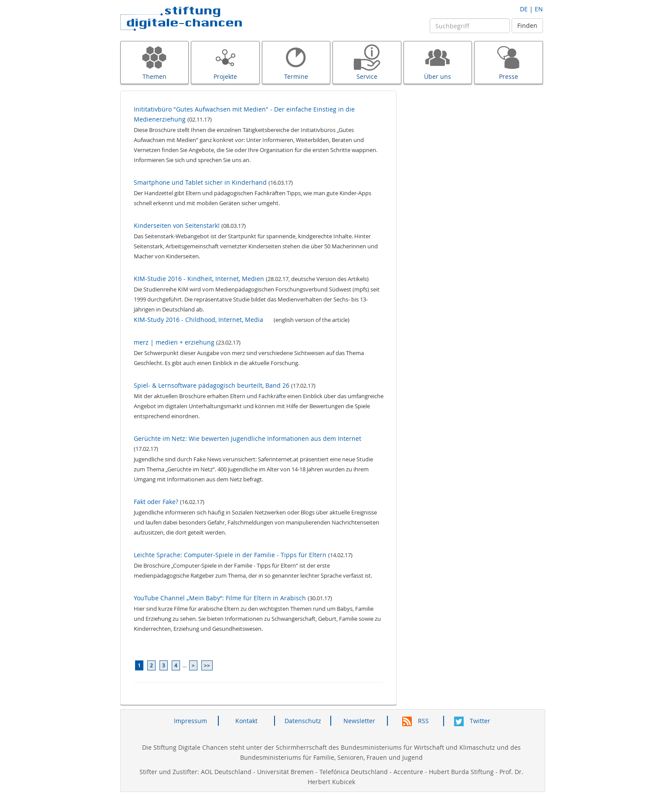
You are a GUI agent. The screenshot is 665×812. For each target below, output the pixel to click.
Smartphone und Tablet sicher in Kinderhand (200, 182)
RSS (416, 721)
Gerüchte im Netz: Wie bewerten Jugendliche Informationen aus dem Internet (248, 438)
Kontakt (246, 721)
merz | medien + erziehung (174, 342)
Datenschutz (303, 721)
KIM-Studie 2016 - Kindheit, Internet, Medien (199, 279)
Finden (527, 25)
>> (207, 665)
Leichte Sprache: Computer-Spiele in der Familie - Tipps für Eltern (230, 555)
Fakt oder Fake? (156, 502)
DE (524, 9)
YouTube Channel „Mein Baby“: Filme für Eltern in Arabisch (220, 598)
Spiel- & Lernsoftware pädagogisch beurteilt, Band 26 (212, 385)
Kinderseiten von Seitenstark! (177, 225)
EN (539, 9)
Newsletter (359, 721)
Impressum (190, 721)
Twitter (472, 721)
